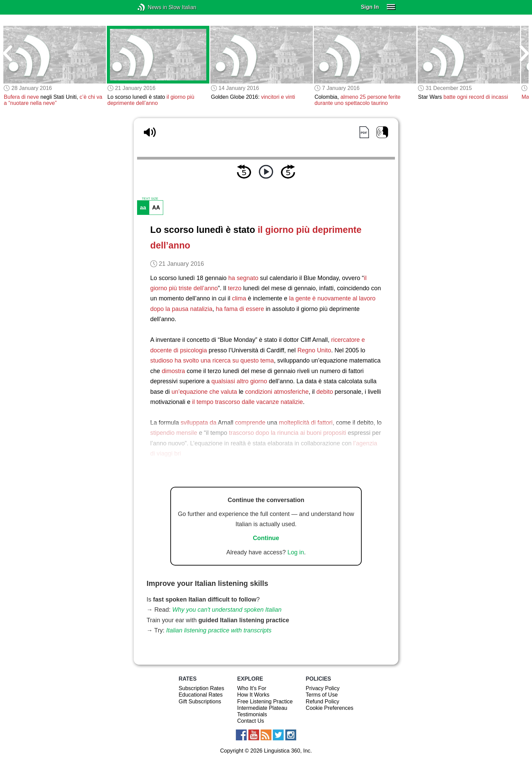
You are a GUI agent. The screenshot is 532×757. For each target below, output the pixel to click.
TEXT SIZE (150, 199)
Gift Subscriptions (200, 701)
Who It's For (252, 688)
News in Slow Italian (151, 7)
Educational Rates (201, 695)
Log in (296, 552)
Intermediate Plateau (262, 708)
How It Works (253, 695)
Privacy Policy (323, 688)
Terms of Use (322, 695)
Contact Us (251, 721)
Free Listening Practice (265, 701)
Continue (266, 538)
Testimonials (252, 714)
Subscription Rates (201, 688)
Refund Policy (322, 701)
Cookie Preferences (330, 708)
